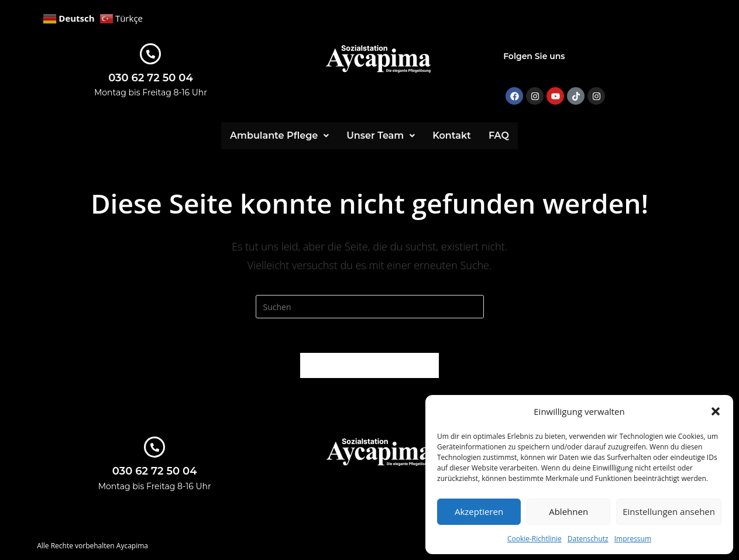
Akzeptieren (479, 511)
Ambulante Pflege (279, 135)
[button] (716, 411)
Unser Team (381, 135)
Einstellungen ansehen (669, 511)
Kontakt (452, 135)
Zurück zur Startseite (369, 366)
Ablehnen (568, 511)
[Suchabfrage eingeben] (370, 307)
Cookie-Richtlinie (535, 539)
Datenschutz (588, 539)
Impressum (633, 539)
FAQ (499, 135)
